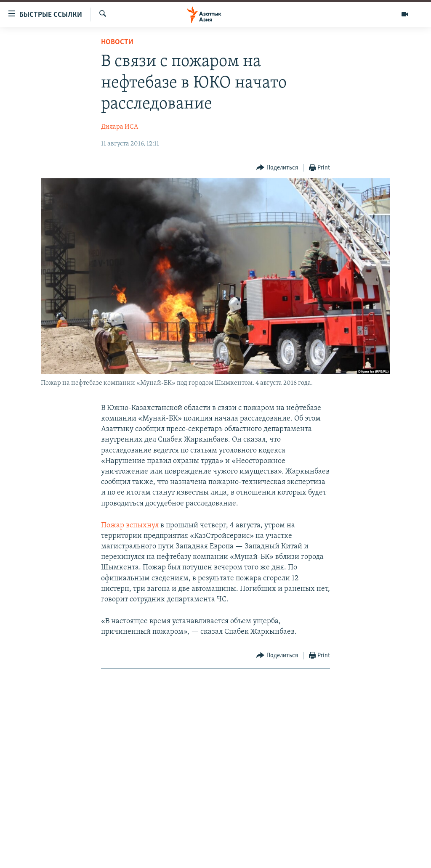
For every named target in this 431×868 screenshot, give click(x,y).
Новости (117, 42)
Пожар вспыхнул (130, 525)
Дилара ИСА (120, 127)
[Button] (277, 168)
